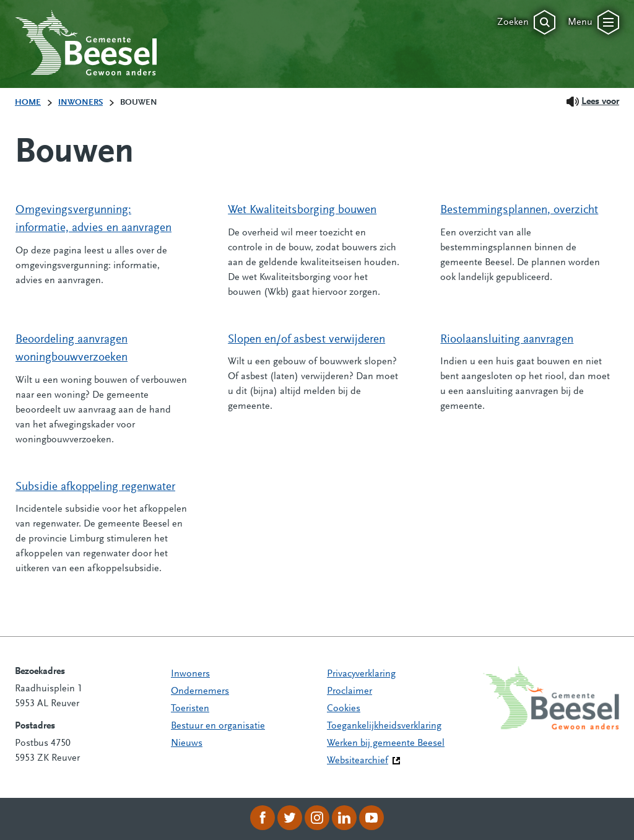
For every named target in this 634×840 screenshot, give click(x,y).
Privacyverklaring (361, 674)
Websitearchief (358, 761)
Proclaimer (350, 691)
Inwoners (190, 674)
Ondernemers (200, 691)
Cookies (344, 709)
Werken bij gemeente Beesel (386, 743)
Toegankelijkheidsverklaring (384, 726)
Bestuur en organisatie (218, 726)
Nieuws (187, 743)
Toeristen (190, 709)
